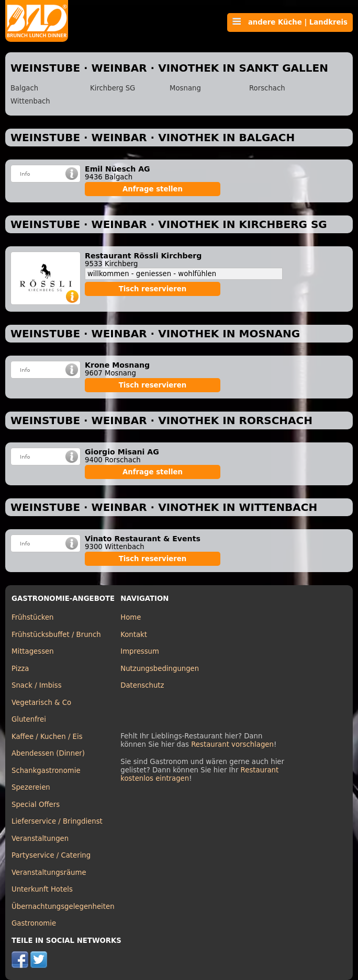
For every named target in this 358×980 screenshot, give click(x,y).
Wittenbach (30, 101)
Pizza (20, 669)
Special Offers (36, 805)
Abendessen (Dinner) (48, 753)
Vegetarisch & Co (41, 703)
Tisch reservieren (153, 289)
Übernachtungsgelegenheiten (63, 907)
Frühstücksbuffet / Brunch (56, 635)
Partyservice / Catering (51, 855)
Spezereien (31, 787)
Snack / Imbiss (37, 685)
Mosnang (185, 88)
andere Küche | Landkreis (290, 22)
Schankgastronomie (46, 771)
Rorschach (267, 88)
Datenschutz (142, 685)
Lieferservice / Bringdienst (57, 821)
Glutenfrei (29, 719)
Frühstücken (33, 617)
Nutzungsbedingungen (160, 669)
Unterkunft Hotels (42, 889)
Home (131, 617)
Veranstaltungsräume (49, 873)
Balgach (24, 88)
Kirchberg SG (113, 88)
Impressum (140, 651)
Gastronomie (34, 923)
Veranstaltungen (40, 839)
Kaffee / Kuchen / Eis (47, 737)
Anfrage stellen (153, 189)
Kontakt (134, 635)
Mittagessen (33, 651)
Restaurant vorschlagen (232, 744)
